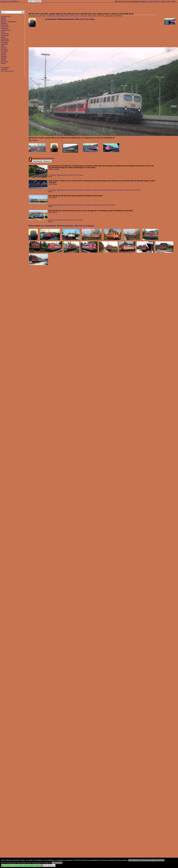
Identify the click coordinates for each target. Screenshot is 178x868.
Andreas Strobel (54, 169)
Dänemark (4, 25)
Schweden (4, 51)
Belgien (3, 18)
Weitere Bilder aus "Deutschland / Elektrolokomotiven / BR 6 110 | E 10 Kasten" (61, 226)
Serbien (3, 55)
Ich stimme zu (49, 865)
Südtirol (3, 60)
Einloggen (143, 1)
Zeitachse (4, 69)
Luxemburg (5, 36)
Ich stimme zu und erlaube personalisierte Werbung (22, 865)
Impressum (37, 1)
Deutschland (51, 16)
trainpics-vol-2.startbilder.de (10, 1)
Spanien (4, 58)
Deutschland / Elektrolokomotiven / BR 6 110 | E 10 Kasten (70, 19)
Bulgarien (4, 23)
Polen (3, 46)
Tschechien (5, 62)
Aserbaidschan (6, 16)
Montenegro (5, 39)
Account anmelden (154, 1)
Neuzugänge (5, 68)
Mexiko (3, 37)
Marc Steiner (33, 140)
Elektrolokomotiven (63, 16)
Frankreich (4, 29)
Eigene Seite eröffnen (168, 1)
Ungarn (3, 63)
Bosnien (4, 20)
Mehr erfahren (57, 863)
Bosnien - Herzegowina (9, 22)
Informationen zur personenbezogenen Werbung (146, 860)
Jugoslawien (5, 34)
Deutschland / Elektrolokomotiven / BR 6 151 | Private (100, 190)
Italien (3, 32)
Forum (31, 1)
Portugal (4, 48)
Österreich (4, 44)
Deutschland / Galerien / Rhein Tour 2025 (128, 190)
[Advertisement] (36, 35)
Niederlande (5, 41)
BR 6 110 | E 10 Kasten (79, 16)
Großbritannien (6, 30)
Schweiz (4, 53)
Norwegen (4, 42)
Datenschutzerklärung (7, 71)
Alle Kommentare (48, 158)
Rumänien (4, 49)
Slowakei (4, 56)
